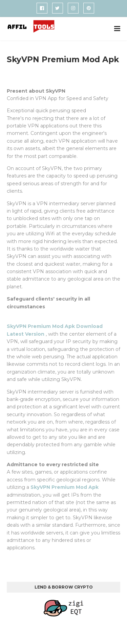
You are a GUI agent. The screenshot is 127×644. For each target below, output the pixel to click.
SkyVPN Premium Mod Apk (65, 487)
